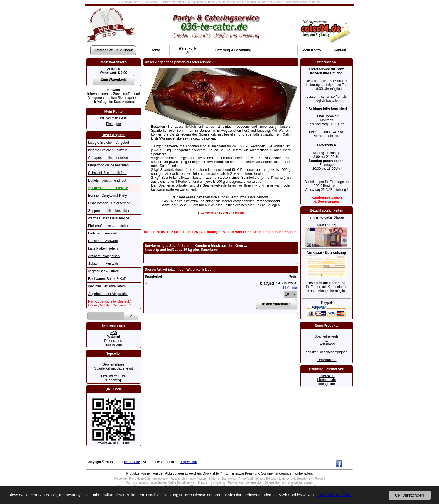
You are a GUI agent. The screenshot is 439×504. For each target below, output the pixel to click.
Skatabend (327, 344)
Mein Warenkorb (114, 62)
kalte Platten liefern (103, 248)
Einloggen (114, 124)
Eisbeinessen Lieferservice (109, 203)
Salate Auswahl (103, 264)
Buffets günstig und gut (107, 180)
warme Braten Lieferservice (109, 218)
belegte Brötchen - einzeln (108, 150)
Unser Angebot (114, 135)
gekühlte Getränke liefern (107, 286)
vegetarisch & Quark (103, 271)
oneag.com (327, 384)
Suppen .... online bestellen (108, 211)
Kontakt (340, 50)
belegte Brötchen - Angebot (108, 143)
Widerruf (114, 337)
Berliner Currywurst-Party (108, 196)
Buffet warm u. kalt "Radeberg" (114, 378)
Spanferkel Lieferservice (108, 188)
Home (155, 50)
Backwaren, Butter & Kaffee (109, 279)
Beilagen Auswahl (103, 233)
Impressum (114, 345)
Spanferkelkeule (326, 336)
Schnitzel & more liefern (107, 173)
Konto (311, 50)
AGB (114, 333)
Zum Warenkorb (114, 80)
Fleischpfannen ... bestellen (109, 226)
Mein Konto (114, 112)
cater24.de (327, 376)
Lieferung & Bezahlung (233, 50)
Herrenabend (326, 360)
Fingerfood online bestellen (108, 165)
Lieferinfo (290, 288)
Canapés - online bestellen (108, 158)
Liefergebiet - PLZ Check (113, 50)
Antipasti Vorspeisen (104, 256)
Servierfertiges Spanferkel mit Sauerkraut (114, 366)
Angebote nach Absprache (108, 294)
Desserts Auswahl (103, 241)
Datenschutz (114, 341)
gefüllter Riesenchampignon (327, 352)
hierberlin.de (326, 380)
